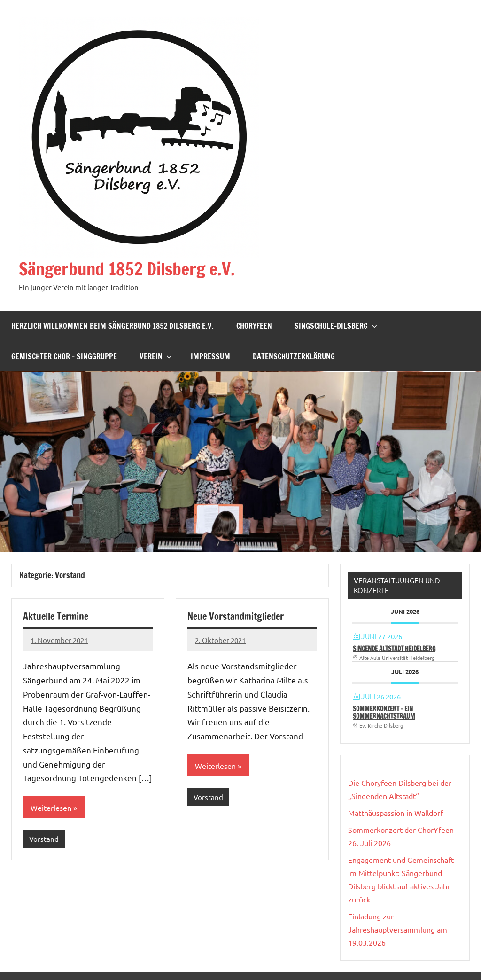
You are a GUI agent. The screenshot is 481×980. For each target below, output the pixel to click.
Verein (156, 356)
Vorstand (44, 839)
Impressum (210, 356)
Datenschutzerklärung (294, 356)
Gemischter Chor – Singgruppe (64, 356)
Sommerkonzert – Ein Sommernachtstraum (384, 712)
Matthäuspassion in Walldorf (396, 813)
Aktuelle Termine (56, 616)
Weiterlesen (51, 808)
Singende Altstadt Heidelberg (394, 648)
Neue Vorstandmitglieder (236, 616)
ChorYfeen (254, 326)
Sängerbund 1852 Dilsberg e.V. (127, 269)
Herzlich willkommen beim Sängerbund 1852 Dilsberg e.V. (112, 326)
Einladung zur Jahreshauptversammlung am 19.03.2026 (398, 929)
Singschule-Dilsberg (336, 326)
